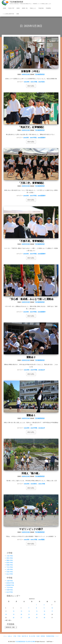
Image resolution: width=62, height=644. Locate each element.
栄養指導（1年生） (31, 71)
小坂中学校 (10, 581)
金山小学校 (10, 574)
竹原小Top (11, 8)
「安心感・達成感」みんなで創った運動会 (31, 299)
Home (4, 8)
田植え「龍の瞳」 (31, 473)
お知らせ (10, 636)
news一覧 (25, 8)
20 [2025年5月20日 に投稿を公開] (21, 614)
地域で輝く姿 (25, 636)
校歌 (18, 14)
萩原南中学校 (10, 585)
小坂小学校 (10, 556)
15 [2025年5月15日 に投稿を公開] (37, 611)
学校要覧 (48, 8)
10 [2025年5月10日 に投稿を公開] (52, 608)
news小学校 (34, 82)
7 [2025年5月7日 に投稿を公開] (29, 608)
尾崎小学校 (10, 560)
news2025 (27, 82)
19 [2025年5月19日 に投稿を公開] (14, 614)
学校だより (33, 8)
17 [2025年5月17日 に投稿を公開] (52, 611)
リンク (57, 636)
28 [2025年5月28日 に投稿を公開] (29, 618)
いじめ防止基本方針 (9, 14)
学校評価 (41, 8)
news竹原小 (42, 82)
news (18, 8)
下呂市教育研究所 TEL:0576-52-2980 (25, 642)
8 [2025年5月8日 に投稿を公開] (36, 608)
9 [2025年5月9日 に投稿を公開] (44, 608)
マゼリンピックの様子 (31, 529)
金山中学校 (10, 592)
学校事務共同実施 (50, 636)
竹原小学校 (10, 572)
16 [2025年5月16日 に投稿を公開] (44, 611)
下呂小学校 (10, 567)
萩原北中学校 (10, 583)
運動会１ (31, 415)
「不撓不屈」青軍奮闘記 (32, 241)
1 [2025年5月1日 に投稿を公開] (36, 605)
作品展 (38, 636)
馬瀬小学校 (10, 565)
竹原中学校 (10, 590)
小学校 (15, 636)
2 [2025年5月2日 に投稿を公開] (44, 605)
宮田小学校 (10, 558)
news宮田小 (34, 484)
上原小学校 (10, 569)
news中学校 (33, 138)
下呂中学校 (10, 588)
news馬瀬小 (42, 540)
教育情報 (43, 636)
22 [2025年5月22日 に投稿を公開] (37, 614)
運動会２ (31, 357)
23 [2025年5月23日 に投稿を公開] (44, 614)
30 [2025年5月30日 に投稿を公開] (44, 618)
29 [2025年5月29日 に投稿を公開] (37, 618)
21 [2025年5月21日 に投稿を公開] (29, 614)
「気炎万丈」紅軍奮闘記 (31, 127)
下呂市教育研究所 (16, 2)
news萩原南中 (42, 138)
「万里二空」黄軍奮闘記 (31, 183)
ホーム (5, 636)
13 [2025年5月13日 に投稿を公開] (21, 611)
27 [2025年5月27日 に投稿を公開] (21, 618)
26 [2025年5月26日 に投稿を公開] (14, 618)
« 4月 (6, 620)
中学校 (19, 636)
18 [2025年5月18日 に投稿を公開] (6, 614)
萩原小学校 (10, 563)
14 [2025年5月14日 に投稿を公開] (29, 611)
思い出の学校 (32, 636)
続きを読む (31, 86)
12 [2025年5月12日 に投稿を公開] (14, 611)
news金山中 (42, 370)
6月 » (10, 620)
